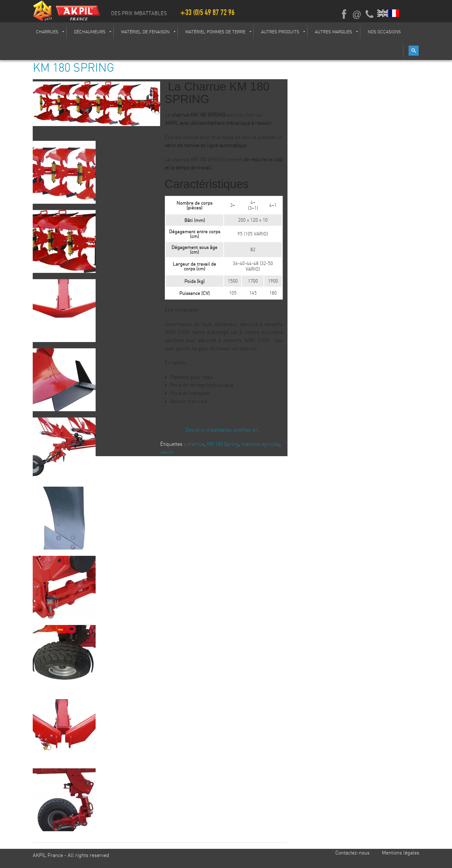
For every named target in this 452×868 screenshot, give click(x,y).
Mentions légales (401, 853)
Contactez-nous (352, 853)
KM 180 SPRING (73, 67)
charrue (195, 444)
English (383, 13)
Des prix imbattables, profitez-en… (224, 430)
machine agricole (260, 444)
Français (394, 13)
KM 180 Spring (223, 444)
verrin (167, 452)
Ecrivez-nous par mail (357, 14)
